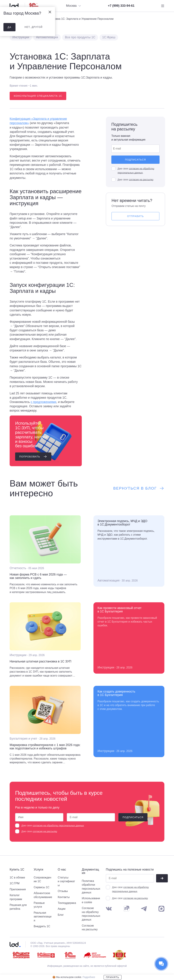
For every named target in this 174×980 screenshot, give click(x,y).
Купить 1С (17, 870)
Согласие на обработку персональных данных (91, 914)
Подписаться (135, 160)
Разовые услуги (39, 905)
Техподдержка (67, 903)
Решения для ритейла (18, 907)
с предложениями (43, 402)
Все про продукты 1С (80, 37)
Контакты (64, 897)
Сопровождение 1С (43, 879)
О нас (62, 870)
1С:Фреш (109, 37)
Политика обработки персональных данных (91, 887)
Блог (61, 915)
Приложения (18, 889)
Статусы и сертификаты (66, 881)
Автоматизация (47, 37)
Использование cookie (91, 900)
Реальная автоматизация (43, 917)
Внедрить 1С (42, 926)
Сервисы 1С (42, 887)
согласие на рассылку (141, 180)
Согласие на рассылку (90, 928)
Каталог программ (16, 897)
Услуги (38, 870)
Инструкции (21, 37)
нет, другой (33, 27)
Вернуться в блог (139, 488)
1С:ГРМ (15, 883)
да (9, 27)
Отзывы (63, 891)
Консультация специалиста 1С (38, 96)
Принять (112, 977)
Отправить (136, 216)
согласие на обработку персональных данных (58, 826)
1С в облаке (17, 877)
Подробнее (89, 977)
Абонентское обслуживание (43, 895)
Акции (62, 909)
